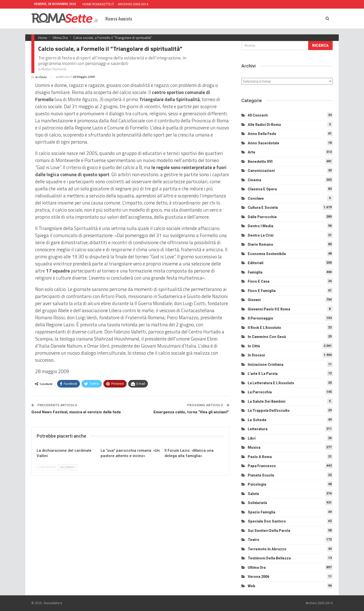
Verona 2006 (258, 577)
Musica (254, 447)
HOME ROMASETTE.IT (98, 4)
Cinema (254, 180)
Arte (252, 152)
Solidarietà (257, 503)
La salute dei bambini (267, 401)
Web (252, 586)
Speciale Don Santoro (267, 521)
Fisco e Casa (259, 281)
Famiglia (255, 272)
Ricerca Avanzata (119, 19)
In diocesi (256, 355)
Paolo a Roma (260, 457)
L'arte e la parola (263, 374)
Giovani (254, 300)
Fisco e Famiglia (262, 291)
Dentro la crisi (261, 235)
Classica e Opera (262, 189)
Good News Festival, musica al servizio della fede (76, 412)
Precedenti (47, 467)
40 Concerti (258, 115)
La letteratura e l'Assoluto (271, 383)
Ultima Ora (257, 568)
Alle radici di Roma (264, 125)
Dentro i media (260, 226)
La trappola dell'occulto (269, 411)
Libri (252, 438)
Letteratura (258, 429)
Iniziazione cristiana (266, 365)
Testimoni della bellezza (269, 558)
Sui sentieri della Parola (269, 531)
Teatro (254, 540)
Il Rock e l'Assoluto (264, 328)
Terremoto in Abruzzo (267, 549)
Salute (253, 494)
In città (254, 346)
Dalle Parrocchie (262, 217)
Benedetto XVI (260, 162)
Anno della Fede (262, 134)
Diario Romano (260, 244)
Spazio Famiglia (261, 512)
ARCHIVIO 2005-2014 (133, 4)
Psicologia (257, 484)
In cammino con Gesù (267, 337)
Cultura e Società (263, 208)
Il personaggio (260, 318)
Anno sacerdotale (264, 143)
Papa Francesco (262, 466)
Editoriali (256, 263)
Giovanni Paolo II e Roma (269, 309)
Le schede (257, 420)
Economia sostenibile (267, 254)
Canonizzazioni (261, 171)
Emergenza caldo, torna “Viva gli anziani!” (191, 412)
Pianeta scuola (261, 475)
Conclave (256, 198)
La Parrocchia (260, 392)
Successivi (68, 467)
